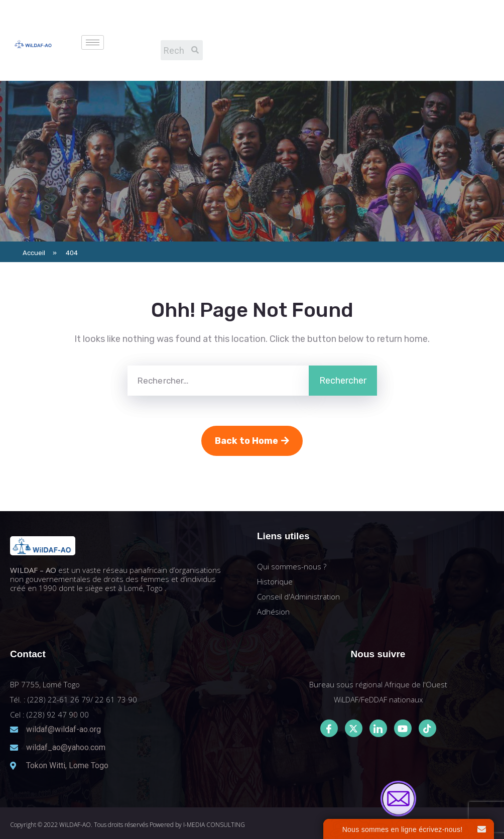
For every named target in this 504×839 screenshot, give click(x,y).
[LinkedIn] (378, 728)
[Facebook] (329, 728)
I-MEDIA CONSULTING (214, 825)
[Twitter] (354, 728)
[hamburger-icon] (93, 42)
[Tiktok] (427, 728)
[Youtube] (403, 728)
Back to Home (252, 441)
